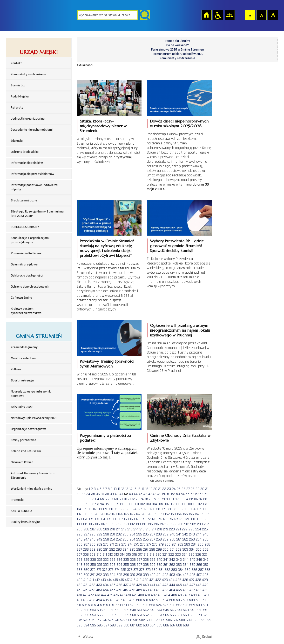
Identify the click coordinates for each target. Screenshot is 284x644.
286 (207, 544)
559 (126, 615)
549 (193, 610)
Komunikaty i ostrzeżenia (28, 74)
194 (144, 524)
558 (120, 615)
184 (85, 524)
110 (190, 504)
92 (92, 504)
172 (148, 519)
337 (139, 560)
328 (80, 560)
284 (194, 544)
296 (139, 550)
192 (132, 524)
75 (146, 499)
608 (179, 625)
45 (141, 494)
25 (179, 489)
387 (201, 570)
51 (169, 494)
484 (167, 595)
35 (93, 494)
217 (154, 529)
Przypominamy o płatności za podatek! (105, 438)
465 (179, 590)
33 (83, 494)
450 (80, 590)
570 (199, 615)
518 (120, 605)
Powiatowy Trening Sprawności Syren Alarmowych (107, 364)
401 (159, 575)
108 (178, 504)
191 (127, 524)
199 (174, 524)
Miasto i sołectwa (23, 358)
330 (93, 560)
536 (107, 610)
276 (143, 544)
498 (126, 600)
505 (172, 600)
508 (192, 600)
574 (92, 620)
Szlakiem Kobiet (22, 462)
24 (174, 489)
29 (197, 489)
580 (129, 620)
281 (174, 544)
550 (199, 610)
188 (109, 524)
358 (146, 565)
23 (169, 489)
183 (79, 524)
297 (146, 550)
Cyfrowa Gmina (21, 298)
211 (118, 529)
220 (172, 529)
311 (105, 555)
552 (80, 615)
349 (86, 565)
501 (145, 600)
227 (86, 534)
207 (93, 529)
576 (104, 620)
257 (152, 539)
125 (140, 509)
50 (164, 494)
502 (152, 600)
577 (110, 620)
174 (159, 519)
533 (86, 610)
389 (80, 575)
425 (178, 580)
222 (185, 529)
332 (106, 560)
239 (166, 534)
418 (133, 580)
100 (131, 504)
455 (113, 590)
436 (119, 585)
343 (179, 560)
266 (80, 544)
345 (192, 560)
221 (178, 529)
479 (135, 595)
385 (188, 570)
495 (106, 600)
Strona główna (206, 15)
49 (159, 494)
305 (199, 550)
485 (174, 595)
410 (86, 580)
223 (191, 529)
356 (133, 565)
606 (166, 625)
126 (146, 509)
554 (93, 615)
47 (150, 494)
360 (159, 565)
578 (116, 620)
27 (188, 489)
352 (106, 565)
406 (192, 575)
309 (93, 555)
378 (142, 570)
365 (192, 565)
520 (133, 605)
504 (165, 600)
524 (159, 605)
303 (185, 550)
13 (127, 489)
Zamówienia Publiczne (26, 253)
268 (93, 544)
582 (142, 620)
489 (201, 595)
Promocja (17, 500)
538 (120, 610)
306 (205, 550)
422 (158, 580)
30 (202, 489)
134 (193, 509)
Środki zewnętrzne (24, 200)
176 (171, 519)
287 (79, 550)
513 (91, 605)
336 (133, 560)
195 (150, 524)
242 (185, 534)
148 (144, 514)
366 (199, 565)
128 (158, 509)
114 (79, 509)
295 (132, 550)
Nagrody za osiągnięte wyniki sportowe (31, 394)
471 (85, 595)
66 (107, 499)
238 (159, 534)
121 (116, 509)
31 (207, 489)
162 (91, 519)
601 (133, 625)
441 (152, 585)
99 (126, 504)
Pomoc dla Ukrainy (177, 41)
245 (205, 534)
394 (113, 575)
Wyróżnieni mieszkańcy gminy (32, 489)
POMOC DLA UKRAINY (25, 227)
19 (151, 489)
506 (179, 600)
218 (159, 529)
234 (132, 534)
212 (124, 529)
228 (93, 534)
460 (146, 590)
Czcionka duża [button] (273, 15)
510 (205, 600)
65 (102, 499)
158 (203, 514)
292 (112, 550)
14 (131, 489)
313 (116, 555)
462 (159, 590)
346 (199, 560)
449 (205, 585)
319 (152, 555)
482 (154, 595)
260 (172, 539)
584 (156, 620)
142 (108, 514)
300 (166, 550)
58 (202, 494)
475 (110, 595)
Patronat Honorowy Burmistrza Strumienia (33, 476)
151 (162, 514)
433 (99, 585)
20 (155, 489)
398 (139, 575)
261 (179, 539)
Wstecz (88, 637)
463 (165, 590)
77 (155, 499)
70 (125, 499)
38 (107, 494)
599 (120, 625)
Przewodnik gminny (24, 347)
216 (148, 529)
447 (192, 585)
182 (204, 519)
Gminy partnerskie (24, 440)
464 (172, 590)
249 (99, 539)
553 (86, 615)
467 (192, 590)
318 (146, 555)
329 (86, 560)
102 (142, 504)
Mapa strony (230, 15)
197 (162, 524)
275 (136, 544)
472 (91, 595)
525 (166, 605)
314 (122, 555)
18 (147, 489)
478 (128, 595)
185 (91, 524)
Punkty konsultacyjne (26, 522)
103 (148, 504)
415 (115, 580)
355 (126, 565)
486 (181, 595)
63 (92, 499)
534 (93, 610)
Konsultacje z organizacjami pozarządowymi (30, 240)
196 (156, 524)
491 (79, 600)
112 (200, 504)
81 (172, 499)
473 (97, 595)
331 (99, 560)
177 (176, 519)
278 (155, 544)
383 (174, 570)
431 (86, 585)
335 (126, 560)
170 (138, 519)
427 (192, 580)
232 (119, 534)
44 (136, 494)
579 (123, 620)
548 (186, 610)
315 (128, 555)
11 (119, 489)
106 (166, 504)
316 (134, 555)
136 (205, 509)
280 (168, 544)
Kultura (16, 369)
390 (86, 575)
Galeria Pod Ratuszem (26, 451)
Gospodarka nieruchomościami (32, 130)
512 (85, 605)
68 (116, 499)
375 (123, 570)
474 (104, 595)
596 (100, 625)
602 (139, 625)
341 (166, 560)
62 (88, 499)
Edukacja (17, 141)
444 (172, 585)
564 (159, 615)
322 (171, 555)
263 (192, 539)
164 (103, 519)
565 (166, 615)
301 (172, 550)
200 (180, 524)
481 (147, 595)
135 (199, 509)
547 (179, 610)
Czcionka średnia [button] (261, 15)
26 (183, 489)
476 (116, 595)
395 (119, 575)
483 (161, 595)
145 (126, 514)
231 (112, 534)
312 (110, 555)
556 (107, 615)
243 (192, 534)
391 (93, 575)
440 (146, 585)
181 (198, 519)
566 (173, 615)
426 (185, 580)
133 (187, 509)
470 (79, 595)
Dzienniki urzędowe (24, 264)
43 (131, 494)
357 (139, 565)
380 (155, 570)
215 (142, 529)
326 (198, 555)
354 (119, 565)
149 (150, 514)
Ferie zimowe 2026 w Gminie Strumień (177, 50)
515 (103, 605)
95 (107, 504)
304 (192, 550)
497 (119, 600)
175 (165, 519)
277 (149, 544)
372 (105, 570)
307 (79, 555)
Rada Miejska (20, 97)
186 (97, 524)
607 (173, 625)
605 (159, 625)
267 (86, 544)
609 (186, 625)
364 (186, 565)
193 (138, 524)
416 (121, 580)
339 (153, 560)
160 (79, 519)
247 (86, 539)
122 (122, 509)
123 (128, 509)
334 (119, 560)
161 (85, 519)
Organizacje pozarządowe (29, 429)
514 (97, 605)
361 (166, 565)
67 (111, 499)
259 (166, 539)
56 (192, 494)
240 (172, 534)
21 (160, 489)
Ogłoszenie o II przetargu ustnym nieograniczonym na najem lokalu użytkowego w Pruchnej (180, 330)
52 (173, 494)
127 (152, 509)
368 (80, 570)
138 (85, 514)
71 (129, 499)
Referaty (17, 108)
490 (207, 595)
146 (132, 514)
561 (139, 615)
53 (178, 494)
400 (153, 575)
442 (159, 585)
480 (141, 595)
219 (166, 529)
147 (138, 514)
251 (112, 539)
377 (136, 570)
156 (191, 514)
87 (201, 499)
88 (205, 499)
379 (148, 570)
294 (126, 550)
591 (202, 620)
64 (97, 499)
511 (79, 605)
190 (121, 524)
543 (153, 610)
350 (93, 565)
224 (198, 529)
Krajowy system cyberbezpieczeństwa (26, 311)
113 (205, 504)
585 (162, 620)
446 (186, 585)
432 (92, 585)
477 (122, 595)
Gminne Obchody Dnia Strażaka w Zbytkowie (180, 438)
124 (134, 509)
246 (80, 539)
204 (207, 524)
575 (98, 620)
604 (153, 625)
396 (126, 575)
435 (113, 585)
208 (99, 529)
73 (138, 499)
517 (114, 605)
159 (209, 514)
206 (86, 529)
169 (132, 519)
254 (132, 539)
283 (187, 544)
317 (140, 555)
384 (181, 570)
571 (205, 615)
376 (130, 570)
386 (194, 570)
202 (193, 524)
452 (92, 590)
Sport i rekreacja (22, 380)
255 (139, 539)
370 (93, 570)
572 (79, 620)
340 (159, 560)
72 (133, 499)
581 (136, 620)
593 (80, 625)
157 (197, 514)
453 (99, 590)
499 (132, 600)
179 (187, 519)
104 (154, 504)
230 (106, 534)
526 (172, 605)
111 (195, 504)
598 (113, 625)
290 (99, 550)
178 (181, 519)
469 (205, 590)
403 (172, 575)
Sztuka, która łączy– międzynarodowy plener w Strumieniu (103, 126)
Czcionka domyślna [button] (250, 15)
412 (97, 580)
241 (179, 534)
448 (199, 585)
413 (103, 580)
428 (198, 580)
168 (126, 519)
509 (199, 600)
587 (176, 620)
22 (164, 489)
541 (139, 610)
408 (205, 575)
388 (207, 570)
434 (106, 585)
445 (179, 585)
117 (95, 509)
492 (86, 600)
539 (126, 610)
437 (126, 585)
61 (83, 499)
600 (126, 625)
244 (199, 534)
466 (186, 590)
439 (139, 585)
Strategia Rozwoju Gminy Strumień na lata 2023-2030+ (37, 214)
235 (139, 534)
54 (183, 494)
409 (80, 580)
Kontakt (16, 63)
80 (168, 499)
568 (186, 615)
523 (152, 605)
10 (115, 489)
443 (165, 585)
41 (121, 494)
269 (99, 544)
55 (188, 494)
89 (79, 504)
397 (133, 575)
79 (163, 499)
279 (161, 544)
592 (208, 620)
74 (142, 499)
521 (139, 605)
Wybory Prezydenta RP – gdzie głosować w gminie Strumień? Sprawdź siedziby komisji (177, 246)
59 (206, 494)
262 (185, 539)
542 (146, 610)
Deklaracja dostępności (27, 276)
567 (179, 615)
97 (116, 504)
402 (165, 575)
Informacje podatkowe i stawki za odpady (34, 187)
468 (199, 590)
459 (139, 590)
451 (86, 590)
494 (99, 600)
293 (119, 550)
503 (159, 600)
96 (112, 504)
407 (199, 575)
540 (133, 610)
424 (172, 580)
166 (115, 519)
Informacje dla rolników (27, 163)
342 (172, 560)
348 (80, 565)
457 (126, 590)
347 (206, 560)
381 (161, 570)
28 (193, 489)
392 (99, 575)
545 (166, 610)
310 (99, 555)
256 (146, 539)
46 (145, 494)
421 (152, 580)
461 (152, 590)
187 (103, 524)
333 (113, 560)
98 (121, 504)
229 (99, 534)
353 (113, 565)
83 (182, 499)
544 (159, 610)
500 (139, 600)
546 (173, 610)
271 (112, 544)
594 (86, 625)
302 (178, 550)
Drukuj (207, 637)
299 (159, 550)
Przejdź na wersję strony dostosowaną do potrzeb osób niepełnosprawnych (218, 15)
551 (206, 610)
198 (168, 524)
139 (91, 514)
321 (165, 555)
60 (79, 499)
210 (112, 529)
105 (160, 504)
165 (109, 519)
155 (185, 514)
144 (120, 514)
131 (175, 509)
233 (126, 534)
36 (98, 494)
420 (145, 580)
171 (143, 519)
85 (191, 499)
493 (92, 600)
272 (118, 544)
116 (89, 509)
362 (172, 565)
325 (191, 555)
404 (179, 575)
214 (136, 529)
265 (205, 539)
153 (173, 514)
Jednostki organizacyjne (28, 119)
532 (80, 610)
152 (167, 514)
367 (206, 565)
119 (105, 509)
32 (79, 494)
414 (109, 580)
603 (146, 625)
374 (117, 570)
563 (153, 615)
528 (185, 605)
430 (80, 585)
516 (109, 605)
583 (149, 620)
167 (120, 519)
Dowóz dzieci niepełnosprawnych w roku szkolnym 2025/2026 (179, 123)
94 (102, 504)
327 (205, 555)
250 (106, 539)
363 (179, 565)
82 (177, 499)
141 (102, 514)
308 (86, 555)
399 (146, 575)
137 (79, 514)
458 (132, 590)
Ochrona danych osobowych (30, 287)
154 (179, 514)
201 (187, 524)
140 (97, 514)
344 (186, 560)
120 (111, 509)
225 (205, 529)
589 (189, 620)
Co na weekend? (178, 45)
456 (119, 590)
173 (154, 519)
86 (196, 499)
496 (113, 600)
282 (180, 544)
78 (159, 499)
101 (137, 504)
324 (185, 555)
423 (165, 580)
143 (114, 514)
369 (86, 570)
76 (151, 499)
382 (167, 570)
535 (100, 610)
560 (133, 615)
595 (93, 625)
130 (170, 509)
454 (106, 590)
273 (124, 544)
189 (115, 524)
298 (152, 550)
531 (205, 605)
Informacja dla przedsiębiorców (33, 174)
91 (88, 504)
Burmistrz (18, 85)
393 (106, 575)
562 (146, 615)
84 (186, 499)
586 (169, 620)
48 (155, 494)
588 (182, 620)
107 (172, 504)
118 (100, 509)
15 (135, 489)
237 (152, 534)
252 (119, 539)
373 (111, 570)
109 (184, 504)
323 (178, 555)
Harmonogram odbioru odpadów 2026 (177, 54)
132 (181, 509)
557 (113, 615)
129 (164, 509)
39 (112, 494)
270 (106, 544)
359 (153, 565)
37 (102, 494)
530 (199, 605)
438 (132, 585)
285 (201, 544)
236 (146, 534)
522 (145, 605)
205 (80, 529)
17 (143, 489)
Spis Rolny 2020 (22, 407)
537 (113, 610)
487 (187, 595)
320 (158, 555)
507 (185, 600)
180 (193, 519)
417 (127, 580)
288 (86, 550)
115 (84, 509)
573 (86, 620)
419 (139, 580)
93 (97, 504)
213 (130, 529)
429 (205, 580)
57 (197, 494)
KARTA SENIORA (22, 511)
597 (106, 625)
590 (196, 620)
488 (194, 595)
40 (117, 494)
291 (106, 550)
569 (193, 615)
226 (80, 534)
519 (126, 605)
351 (99, 565)
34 (88, 494)
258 (159, 539)
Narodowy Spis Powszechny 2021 (34, 418)
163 (97, 519)
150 (156, 514)
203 (200, 524)
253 (126, 539)
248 (93, 539)
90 (83, 504)
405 (186, 575)
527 (179, 605)
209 (106, 529)
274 (130, 544)
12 (123, 489)
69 (121, 499)
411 (92, 580)
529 (192, 605)
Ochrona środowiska (25, 152)
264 (199, 539)
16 (139, 489)
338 (146, 560)
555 (100, 615)
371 (99, 570)
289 (93, 550)
